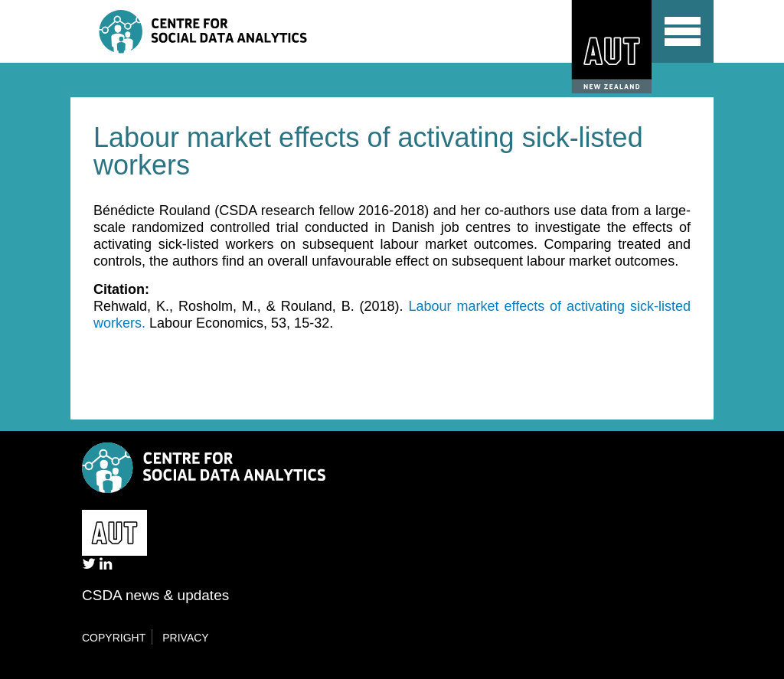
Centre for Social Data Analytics (233, 31)
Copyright (114, 638)
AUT (608, 47)
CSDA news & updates (155, 595)
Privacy (185, 638)
